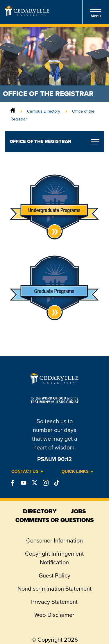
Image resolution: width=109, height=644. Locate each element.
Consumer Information (54, 540)
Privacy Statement (54, 602)
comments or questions (54, 520)
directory (40, 511)
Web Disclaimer (54, 615)
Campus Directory (44, 111)
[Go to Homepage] (27, 15)
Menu (96, 12)
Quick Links (75, 471)
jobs (78, 511)
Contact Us (25, 471)
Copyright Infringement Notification (54, 558)
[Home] (13, 111)
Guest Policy (54, 575)
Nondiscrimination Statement (54, 589)
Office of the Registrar (40, 141)
